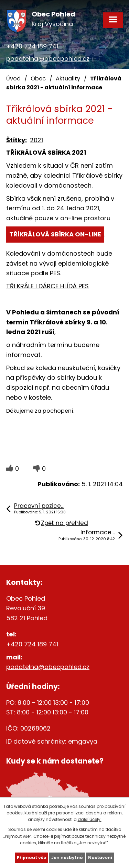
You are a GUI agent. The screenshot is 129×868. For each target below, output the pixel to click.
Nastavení (100, 858)
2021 (36, 140)
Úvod (13, 79)
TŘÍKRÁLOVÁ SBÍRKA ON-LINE (55, 234)
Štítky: (17, 140)
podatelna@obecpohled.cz (48, 59)
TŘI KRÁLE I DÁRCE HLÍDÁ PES (47, 286)
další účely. (90, 819)
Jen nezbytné (67, 858)
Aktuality (68, 79)
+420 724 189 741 (32, 46)
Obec (38, 79)
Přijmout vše (31, 858)
